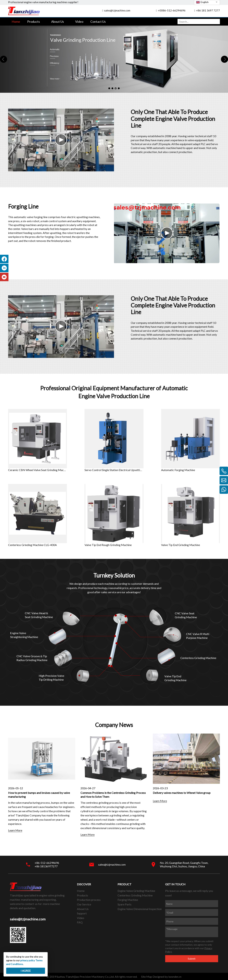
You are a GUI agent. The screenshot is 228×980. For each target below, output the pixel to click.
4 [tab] (119, 88)
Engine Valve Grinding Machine (136, 891)
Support (82, 913)
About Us (83, 909)
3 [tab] (116, 88)
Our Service (84, 904)
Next (224, 59)
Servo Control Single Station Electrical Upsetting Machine (114, 470)
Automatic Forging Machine (178, 470)
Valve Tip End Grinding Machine (181, 545)
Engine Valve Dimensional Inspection (140, 909)
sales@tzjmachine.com (117, 10)
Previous (4, 59)
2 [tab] (112, 88)
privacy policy (28, 960)
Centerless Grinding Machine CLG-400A (32, 545)
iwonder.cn (175, 977)
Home (81, 891)
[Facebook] (4, 262)
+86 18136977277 (46, 866)
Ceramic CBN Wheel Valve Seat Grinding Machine (37, 470)
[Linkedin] (4, 271)
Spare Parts (125, 904)
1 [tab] (109, 88)
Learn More (15, 830)
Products (82, 895)
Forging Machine (128, 900)
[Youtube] (4, 280)
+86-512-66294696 (47, 863)
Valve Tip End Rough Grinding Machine (108, 545)
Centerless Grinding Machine (135, 895)
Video (81, 918)
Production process (89, 900)
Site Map (147, 977)
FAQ (80, 922)
